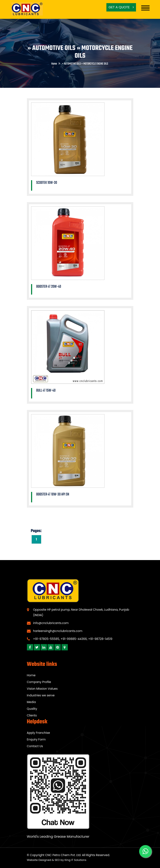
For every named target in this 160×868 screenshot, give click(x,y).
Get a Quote (121, 7)
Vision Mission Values (42, 689)
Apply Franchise (38, 733)
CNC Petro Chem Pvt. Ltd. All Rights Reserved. (77, 855)
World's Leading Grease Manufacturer (58, 837)
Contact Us (35, 746)
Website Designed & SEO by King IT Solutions (57, 860)
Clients (32, 715)
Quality (32, 709)
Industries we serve (41, 695)
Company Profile (39, 682)
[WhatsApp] (145, 852)
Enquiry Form (36, 739)
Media (31, 702)
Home (54, 64)
